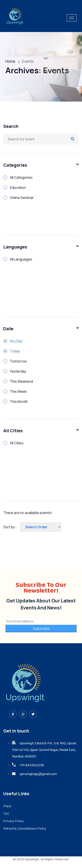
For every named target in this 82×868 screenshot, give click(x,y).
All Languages (21, 259)
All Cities (17, 443)
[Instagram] (23, 714)
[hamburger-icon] (72, 18)
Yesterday (18, 371)
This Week (18, 391)
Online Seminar (22, 198)
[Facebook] (13, 714)
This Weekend (21, 381)
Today (15, 351)
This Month (19, 402)
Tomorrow (18, 361)
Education (18, 188)
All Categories (21, 177)
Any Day (16, 341)
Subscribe (41, 629)
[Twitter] (33, 714)
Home (10, 61)
